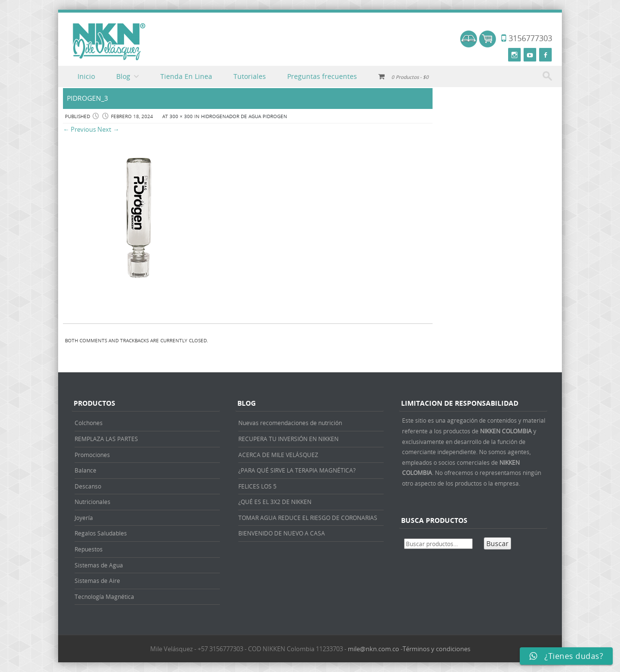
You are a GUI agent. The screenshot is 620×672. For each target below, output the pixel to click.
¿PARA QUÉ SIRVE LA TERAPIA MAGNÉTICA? (297, 470)
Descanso (88, 486)
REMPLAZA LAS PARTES (106, 439)
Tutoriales (250, 76)
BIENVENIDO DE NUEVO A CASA (282, 533)
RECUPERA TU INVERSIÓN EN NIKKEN (288, 439)
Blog (123, 76)
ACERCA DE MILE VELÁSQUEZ (278, 455)
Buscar (497, 543)
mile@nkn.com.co (373, 649)
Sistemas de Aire (97, 580)
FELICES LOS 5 (257, 486)
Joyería (84, 518)
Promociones (92, 455)
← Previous (79, 129)
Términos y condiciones (436, 649)
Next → (108, 129)
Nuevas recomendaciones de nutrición (290, 423)
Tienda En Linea (186, 76)
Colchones (89, 423)
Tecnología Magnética (104, 596)
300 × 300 (181, 116)
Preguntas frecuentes (322, 76)
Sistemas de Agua (99, 565)
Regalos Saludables (101, 533)
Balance (85, 470)
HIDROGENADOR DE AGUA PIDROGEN (244, 116)
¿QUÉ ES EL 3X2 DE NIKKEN (275, 502)
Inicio (86, 76)
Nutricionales (93, 502)
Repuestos (89, 549)
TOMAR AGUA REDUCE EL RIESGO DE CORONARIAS (308, 518)
